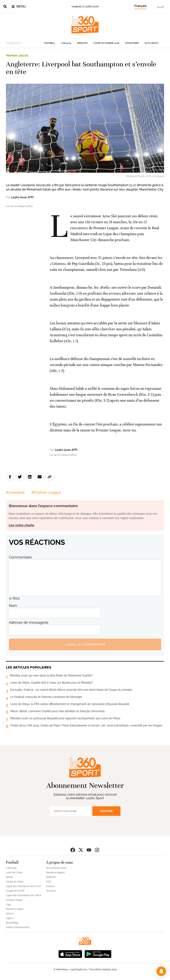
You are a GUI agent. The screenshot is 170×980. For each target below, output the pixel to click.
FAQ (48, 882)
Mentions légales (55, 873)
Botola (10, 877)
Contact (51, 886)
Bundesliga (12, 923)
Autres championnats (18, 927)
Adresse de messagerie (29, 622)
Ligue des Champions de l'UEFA (24, 895)
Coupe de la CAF (15, 891)
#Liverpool (15, 492)
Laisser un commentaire (85, 644)
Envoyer (106, 811)
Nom (13, 606)
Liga (8, 904)
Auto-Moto (151, 43)
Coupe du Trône (15, 882)
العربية (160, 7)
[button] (161, 971)
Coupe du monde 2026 (106, 43)
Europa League (14, 900)
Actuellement (13, 43)
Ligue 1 (10, 918)
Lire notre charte (21, 525)
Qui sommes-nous (56, 868)
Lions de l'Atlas (14, 873)
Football (50, 43)
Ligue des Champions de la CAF (24, 886)
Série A (10, 914)
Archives (51, 891)
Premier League (17, 56)
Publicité (51, 877)
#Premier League (46, 492)
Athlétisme (132, 43)
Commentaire (20, 557)
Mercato (82, 43)
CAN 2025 (66, 43)
